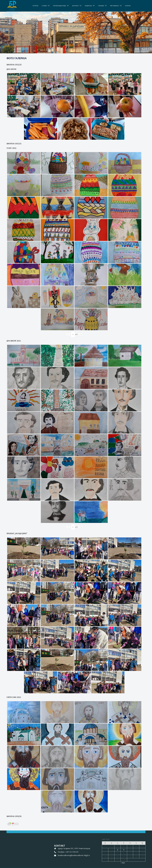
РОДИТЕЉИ (88, 6)
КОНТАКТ (128, 6)
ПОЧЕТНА (36, 6)
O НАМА (44, 6)
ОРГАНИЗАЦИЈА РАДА (59, 6)
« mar (123, 863)
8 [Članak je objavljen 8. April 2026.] (118, 850)
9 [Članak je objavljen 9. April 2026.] (124, 850)
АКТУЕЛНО (75, 6)
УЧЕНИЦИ (101, 6)
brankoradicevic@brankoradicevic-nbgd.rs (74, 855)
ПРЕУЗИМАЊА (114, 6)
